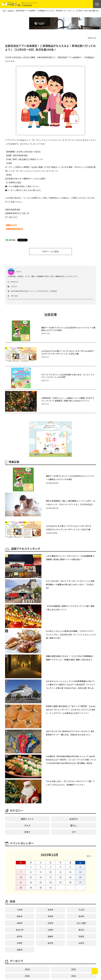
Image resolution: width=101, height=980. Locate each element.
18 (60, 877)
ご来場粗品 (53, 291)
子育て (27, 832)
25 (60, 882)
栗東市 (20, 916)
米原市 (81, 943)
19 (70, 877)
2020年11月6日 (42, 291)
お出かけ (14, 286)
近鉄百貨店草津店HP (14, 229)
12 (70, 872)
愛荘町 (20, 936)
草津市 (50, 910)
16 (41, 877)
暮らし (74, 825)
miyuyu (14, 271)
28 (21, 888)
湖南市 (20, 923)
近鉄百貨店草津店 (17, 291)
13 (80, 872)
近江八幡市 (81, 923)
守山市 (81, 910)
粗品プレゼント (30, 291)
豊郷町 (50, 936)
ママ (74, 832)
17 (50, 877)
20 (80, 877)
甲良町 (81, 936)
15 (31, 877)
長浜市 (50, 943)
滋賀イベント (27, 819)
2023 (74, 969)
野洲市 (81, 916)
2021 (74, 976)
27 (80, 882)
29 (31, 888)
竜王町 (81, 930)
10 (50, 872)
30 (41, 888)
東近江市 (20, 930)
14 (21, 877)
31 (50, 888)
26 (70, 882)
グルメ (27, 825)
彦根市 (50, 923)
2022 (27, 976)
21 (21, 882)
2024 (27, 969)
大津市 (20, 910)
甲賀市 (50, 916)
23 (41, 882)
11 (60, 872)
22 (31, 882)
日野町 (50, 930)
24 (50, 882)
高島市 (20, 950)
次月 (88, 856)
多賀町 (20, 943)
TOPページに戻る (50, 251)
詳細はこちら (11, 225)
